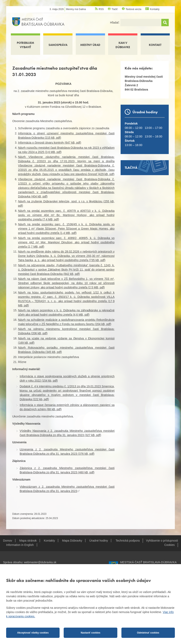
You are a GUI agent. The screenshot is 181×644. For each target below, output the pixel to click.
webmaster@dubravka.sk (40, 562)
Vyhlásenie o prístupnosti (162, 541)
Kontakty (155, 9)
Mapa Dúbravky (72, 541)
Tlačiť (115, 9)
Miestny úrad (90, 45)
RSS (101, 9)
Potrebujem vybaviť (25, 45)
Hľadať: (115, 23)
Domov (8, 541)
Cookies (169, 545)
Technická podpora (128, 541)
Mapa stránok (28, 541)
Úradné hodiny (99, 541)
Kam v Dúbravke (123, 45)
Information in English (20, 545)
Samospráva (58, 45)
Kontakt (155, 45)
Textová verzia (134, 9)
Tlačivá (131, 168)
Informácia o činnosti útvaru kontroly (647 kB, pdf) (50, 143)
